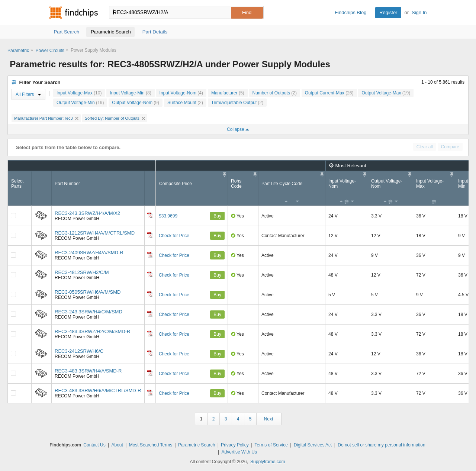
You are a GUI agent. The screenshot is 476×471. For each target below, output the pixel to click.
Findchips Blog (350, 12)
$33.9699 (168, 216)
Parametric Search (197, 445)
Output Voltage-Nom (136, 103)
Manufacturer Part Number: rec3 (46, 118)
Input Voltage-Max (79, 93)
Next (269, 419)
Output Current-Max (329, 93)
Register (388, 12)
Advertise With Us (239, 452)
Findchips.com (74, 13)
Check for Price (174, 236)
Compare (450, 147)
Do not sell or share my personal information (381, 445)
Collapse (238, 129)
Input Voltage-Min (130, 93)
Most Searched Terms (151, 445)
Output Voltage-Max (386, 93)
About (117, 445)
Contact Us (94, 445)
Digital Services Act (313, 445)
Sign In (419, 12)
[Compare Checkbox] (13, 216)
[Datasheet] (150, 215)
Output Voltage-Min (80, 103)
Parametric (18, 51)
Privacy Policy (235, 445)
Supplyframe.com (268, 462)
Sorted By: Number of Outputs (115, 118)
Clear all (425, 147)
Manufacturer (228, 93)
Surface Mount (185, 103)
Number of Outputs (275, 93)
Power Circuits (50, 51)
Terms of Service (271, 445)
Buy (217, 216)
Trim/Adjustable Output (237, 103)
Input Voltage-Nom (181, 93)
